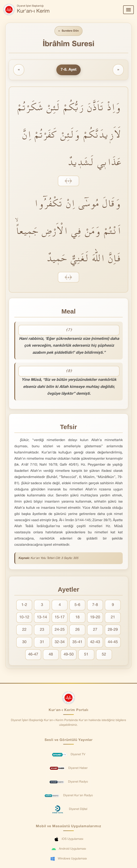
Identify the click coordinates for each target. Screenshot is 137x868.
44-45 (113, 642)
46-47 (33, 655)
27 (95, 630)
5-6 (77, 605)
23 (42, 630)
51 (86, 655)
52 (104, 655)
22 (24, 630)
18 (77, 617)
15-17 (60, 617)
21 (113, 617)
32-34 (60, 642)
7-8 (95, 605)
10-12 (24, 617)
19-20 (95, 617)
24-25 (60, 630)
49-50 (69, 655)
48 (51, 655)
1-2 (24, 605)
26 (77, 630)
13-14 (42, 617)
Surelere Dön (68, 31)
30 (24, 642)
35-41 (77, 642)
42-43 (95, 642)
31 (42, 642)
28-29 (113, 630)
